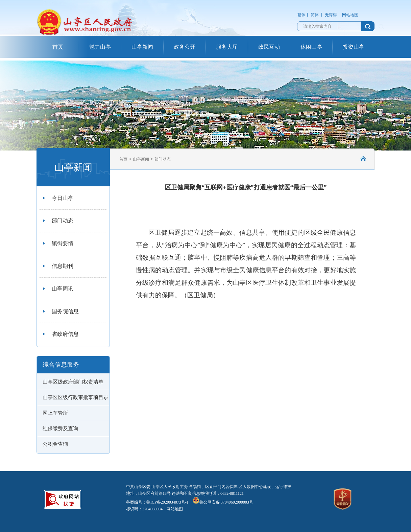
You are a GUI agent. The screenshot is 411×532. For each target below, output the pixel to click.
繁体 (301, 15)
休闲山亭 (311, 47)
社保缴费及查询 (60, 429)
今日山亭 (63, 198)
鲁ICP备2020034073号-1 (167, 502)
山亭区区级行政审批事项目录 (76, 397)
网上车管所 (55, 413)
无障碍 (331, 15)
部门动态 (63, 221)
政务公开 (185, 47)
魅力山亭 (100, 47)
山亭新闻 (142, 47)
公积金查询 (55, 444)
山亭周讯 (63, 289)
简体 (315, 15)
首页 (58, 47)
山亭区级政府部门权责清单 (73, 382)
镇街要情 (63, 243)
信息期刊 (63, 266)
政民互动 (269, 47)
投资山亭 (354, 47)
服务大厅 (227, 47)
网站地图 (350, 15)
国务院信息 (65, 311)
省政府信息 (65, 334)
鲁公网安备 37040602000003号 (223, 502)
